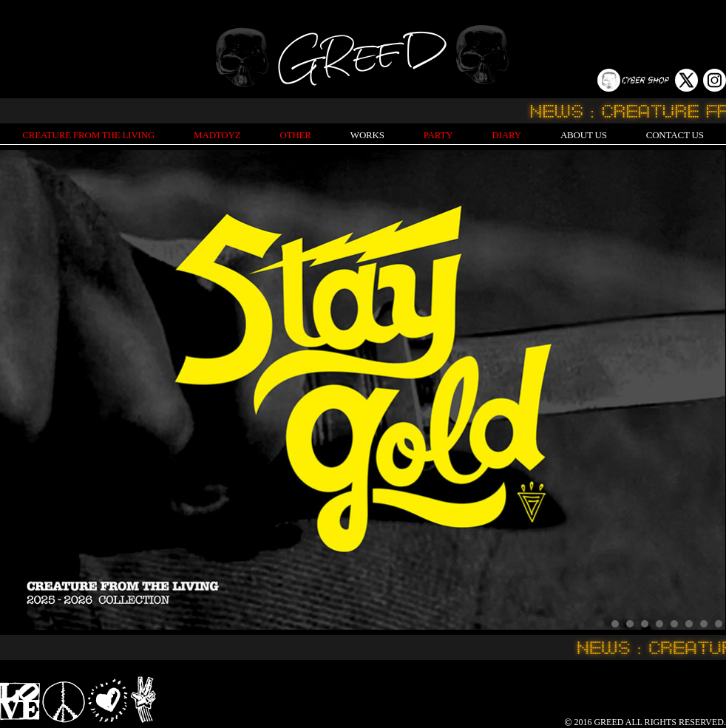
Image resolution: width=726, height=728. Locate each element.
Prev (19, 390)
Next (707, 390)
